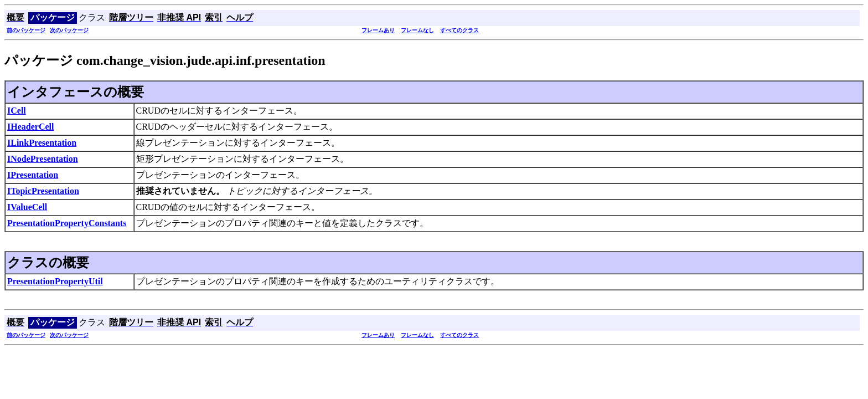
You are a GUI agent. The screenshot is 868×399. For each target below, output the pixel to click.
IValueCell (27, 207)
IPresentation (33, 175)
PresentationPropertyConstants (67, 223)
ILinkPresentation (42, 143)
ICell (17, 111)
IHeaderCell (30, 127)
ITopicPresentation (43, 191)
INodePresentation (43, 159)
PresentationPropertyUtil (55, 281)
